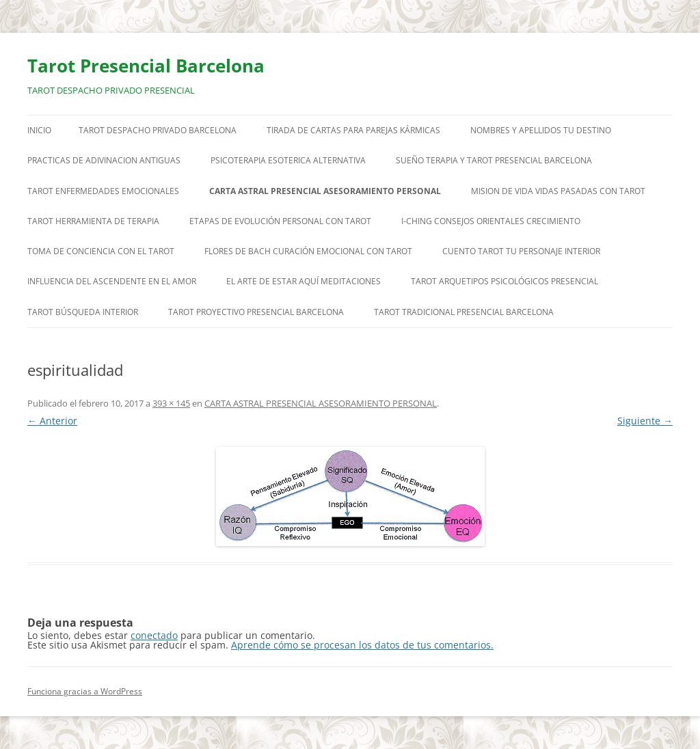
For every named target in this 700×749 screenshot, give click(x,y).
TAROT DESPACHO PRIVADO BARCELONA (158, 130)
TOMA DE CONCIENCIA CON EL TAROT (101, 251)
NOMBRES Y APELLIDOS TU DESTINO (541, 130)
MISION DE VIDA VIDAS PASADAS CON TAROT (558, 191)
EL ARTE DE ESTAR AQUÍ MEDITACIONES (304, 281)
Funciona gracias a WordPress (85, 691)
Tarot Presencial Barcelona (146, 66)
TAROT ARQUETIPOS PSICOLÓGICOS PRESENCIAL (504, 281)
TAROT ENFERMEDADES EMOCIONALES (103, 191)
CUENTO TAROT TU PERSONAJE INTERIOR (521, 251)
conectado (154, 635)
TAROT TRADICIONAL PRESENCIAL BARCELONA (464, 312)
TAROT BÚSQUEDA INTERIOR (83, 312)
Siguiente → (645, 421)
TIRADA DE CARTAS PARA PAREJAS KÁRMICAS (353, 130)
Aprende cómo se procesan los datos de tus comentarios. (362, 645)
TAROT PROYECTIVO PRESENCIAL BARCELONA (256, 312)
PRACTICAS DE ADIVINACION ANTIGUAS (104, 160)
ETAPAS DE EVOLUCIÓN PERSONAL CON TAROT (280, 221)
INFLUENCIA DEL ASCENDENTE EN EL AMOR (112, 281)
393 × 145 (171, 403)
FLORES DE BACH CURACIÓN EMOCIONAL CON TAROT (308, 251)
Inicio (39, 130)
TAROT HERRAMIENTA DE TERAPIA (93, 221)
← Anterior (52, 421)
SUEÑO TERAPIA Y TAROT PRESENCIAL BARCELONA (494, 160)
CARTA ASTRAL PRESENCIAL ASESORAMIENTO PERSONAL (325, 191)
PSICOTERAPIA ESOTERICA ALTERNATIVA (288, 160)
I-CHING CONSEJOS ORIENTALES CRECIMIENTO (491, 221)
